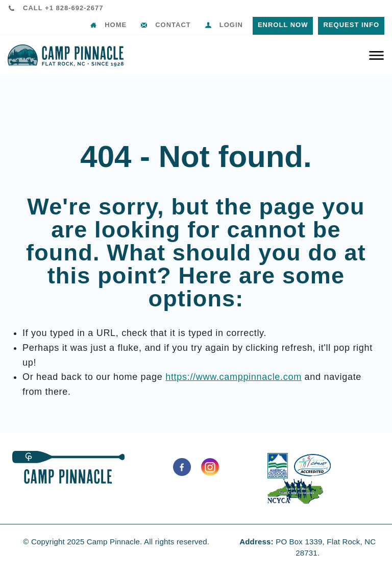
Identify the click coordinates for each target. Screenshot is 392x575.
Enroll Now (283, 25)
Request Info (351, 25)
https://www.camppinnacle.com (234, 377)
